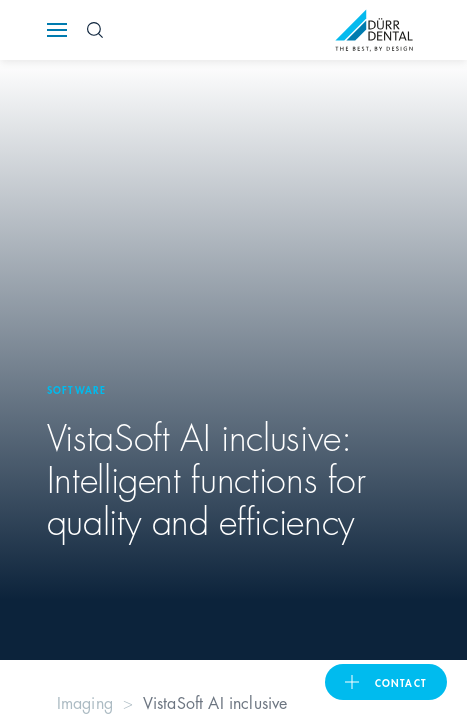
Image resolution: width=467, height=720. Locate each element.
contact (401, 682)
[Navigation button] (57, 30)
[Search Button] (95, 30)
